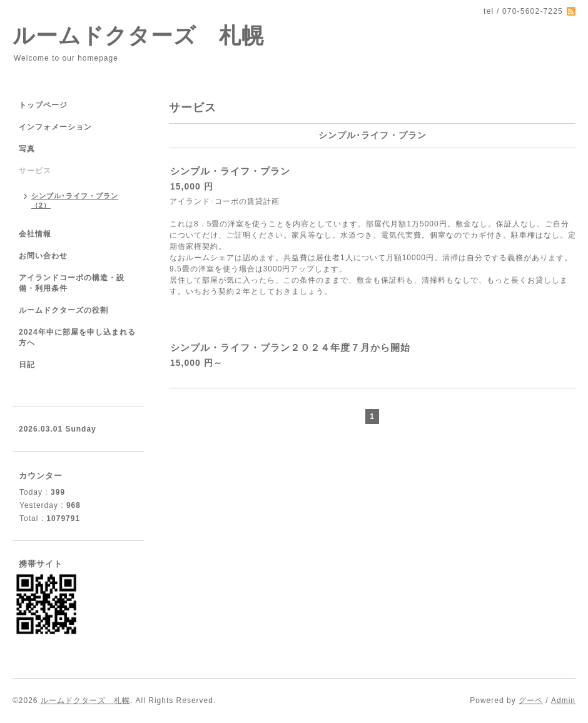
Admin (563, 700)
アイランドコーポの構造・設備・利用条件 (72, 283)
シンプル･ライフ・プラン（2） (75, 200)
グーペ (531, 700)
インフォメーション (55, 127)
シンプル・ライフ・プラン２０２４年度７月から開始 (290, 347)
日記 (27, 365)
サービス (35, 171)
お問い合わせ (43, 256)
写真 (27, 149)
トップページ (43, 105)
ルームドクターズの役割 (63, 310)
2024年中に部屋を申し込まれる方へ (77, 337)
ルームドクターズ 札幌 (138, 35)
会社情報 (35, 234)
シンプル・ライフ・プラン (230, 171)
